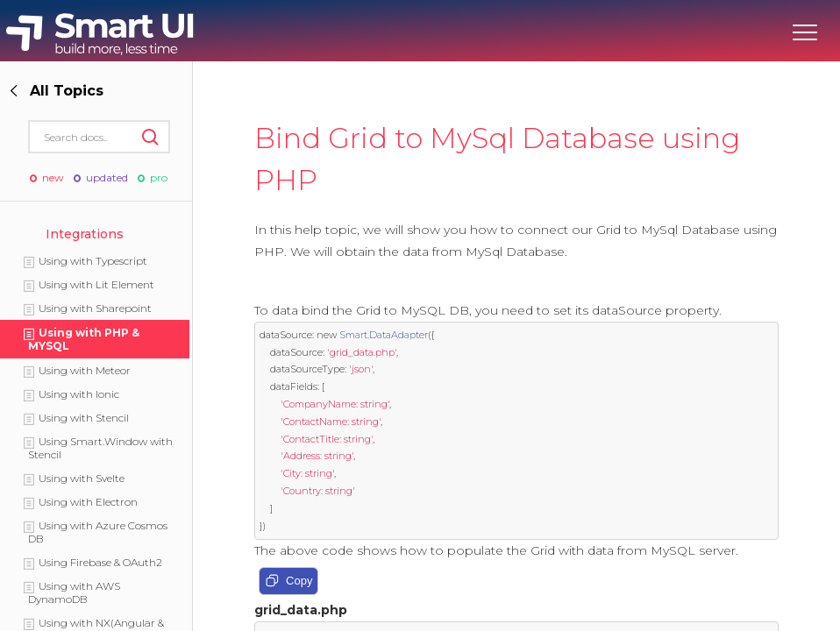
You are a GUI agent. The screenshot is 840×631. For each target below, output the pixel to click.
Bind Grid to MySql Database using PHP (497, 159)
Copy (288, 582)
